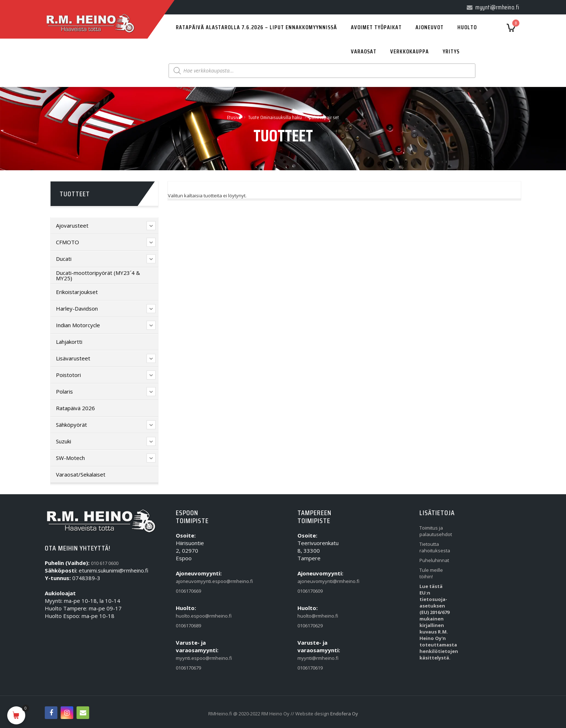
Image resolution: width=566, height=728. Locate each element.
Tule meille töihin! (431, 573)
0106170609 (310, 591)
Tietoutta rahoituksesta (435, 547)
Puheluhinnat (434, 560)
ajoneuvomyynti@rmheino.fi (314, 581)
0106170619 (310, 668)
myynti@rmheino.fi (314, 658)
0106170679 (188, 668)
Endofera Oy (344, 714)
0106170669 (188, 591)
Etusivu (234, 117)
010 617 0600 (105, 563)
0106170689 (188, 626)
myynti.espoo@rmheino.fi (192, 658)
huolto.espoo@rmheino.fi (192, 616)
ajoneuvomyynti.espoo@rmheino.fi (192, 581)
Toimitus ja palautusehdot (436, 531)
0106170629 (310, 626)
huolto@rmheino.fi (314, 616)
